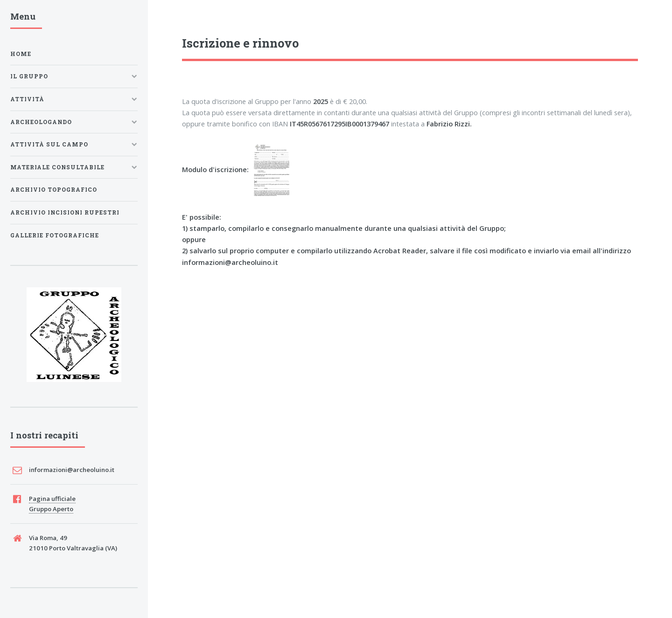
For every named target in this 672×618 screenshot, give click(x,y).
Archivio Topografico (54, 190)
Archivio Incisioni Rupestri (65, 212)
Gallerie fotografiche (55, 235)
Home (21, 54)
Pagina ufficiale (52, 499)
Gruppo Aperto (51, 509)
